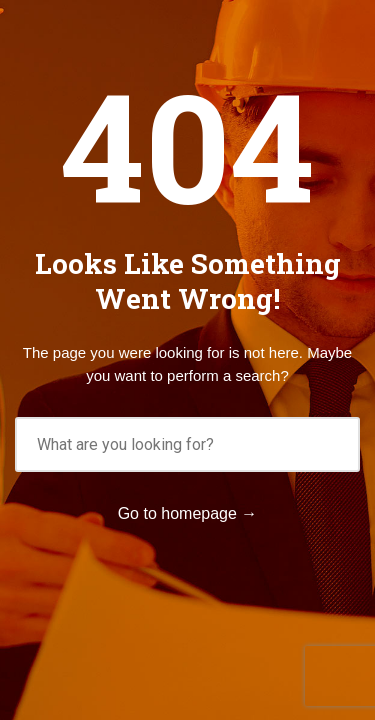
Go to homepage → (188, 513)
